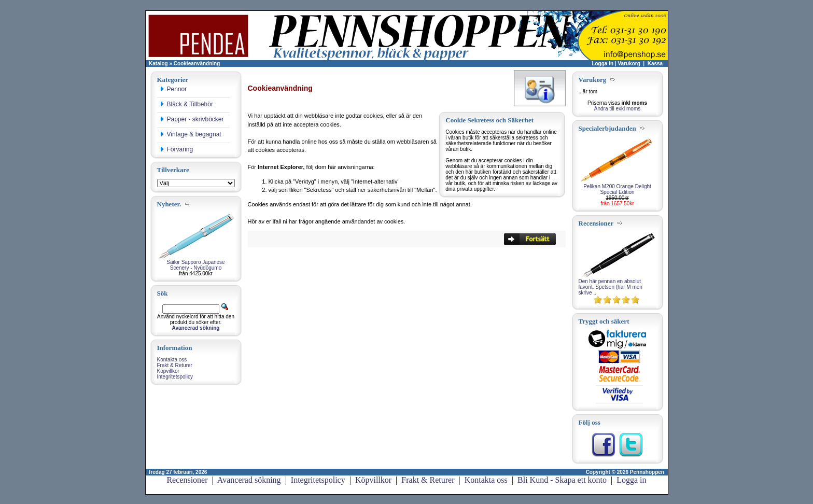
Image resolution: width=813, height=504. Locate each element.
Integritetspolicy (175, 377)
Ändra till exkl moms (617, 109)
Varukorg (629, 64)
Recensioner (187, 480)
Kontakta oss (172, 360)
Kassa (655, 64)
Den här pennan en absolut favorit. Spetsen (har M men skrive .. (611, 287)
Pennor (173, 89)
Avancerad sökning (249, 480)
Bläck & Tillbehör (186, 104)
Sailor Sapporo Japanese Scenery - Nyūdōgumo (195, 265)
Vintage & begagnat (191, 134)
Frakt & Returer (175, 365)
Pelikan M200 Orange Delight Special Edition (617, 189)
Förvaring (177, 149)
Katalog (158, 64)
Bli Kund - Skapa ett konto (562, 480)
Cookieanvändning (197, 64)
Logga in (602, 64)
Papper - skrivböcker (192, 119)
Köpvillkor (168, 371)
